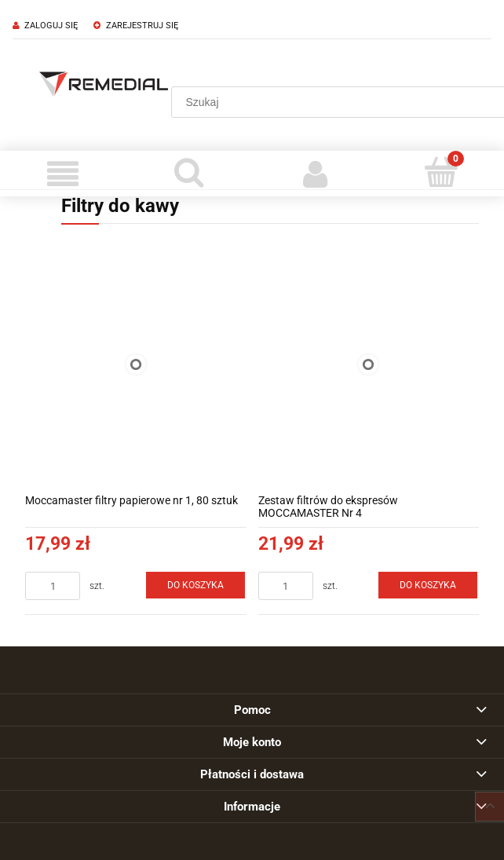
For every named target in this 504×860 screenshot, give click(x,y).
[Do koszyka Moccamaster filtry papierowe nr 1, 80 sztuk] (195, 585)
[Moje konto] (315, 174)
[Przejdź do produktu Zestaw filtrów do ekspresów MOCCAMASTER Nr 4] (369, 364)
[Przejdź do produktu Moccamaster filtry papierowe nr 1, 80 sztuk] (136, 364)
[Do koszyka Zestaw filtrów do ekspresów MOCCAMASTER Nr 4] (428, 585)
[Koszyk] (442, 172)
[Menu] (63, 174)
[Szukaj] (190, 172)
